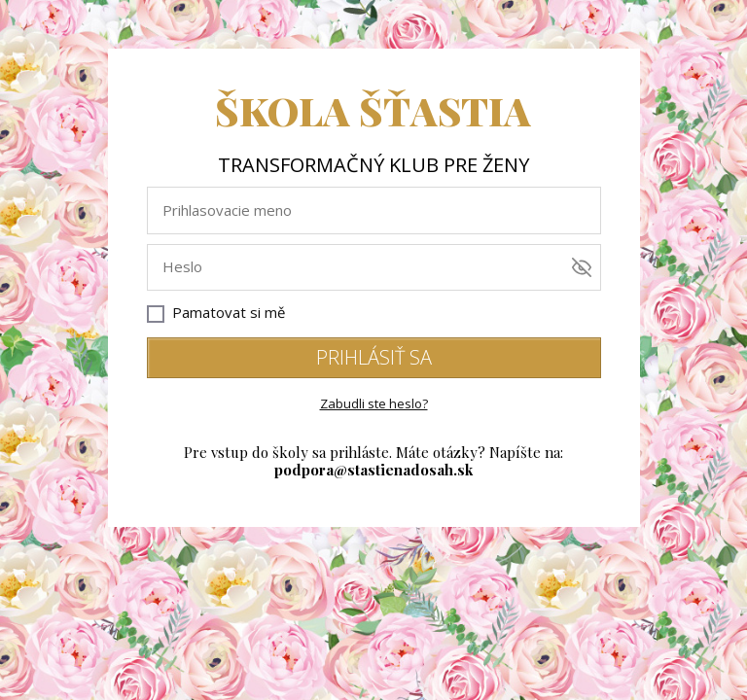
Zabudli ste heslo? (374, 403)
